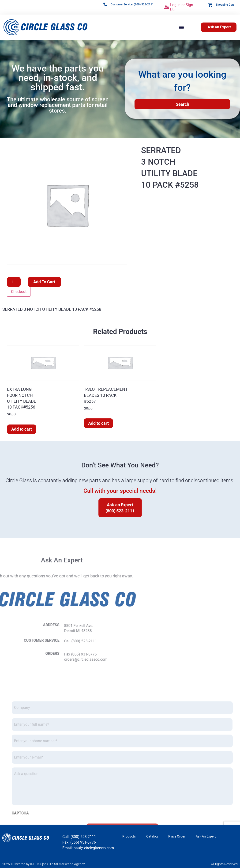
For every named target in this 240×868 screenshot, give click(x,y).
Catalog (152, 836)
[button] (181, 27)
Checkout (19, 292)
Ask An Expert (206, 836)
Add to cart (44, 282)
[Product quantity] (14, 282)
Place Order (177, 836)
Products (129, 836)
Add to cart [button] (22, 429)
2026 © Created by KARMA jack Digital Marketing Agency (44, 864)
